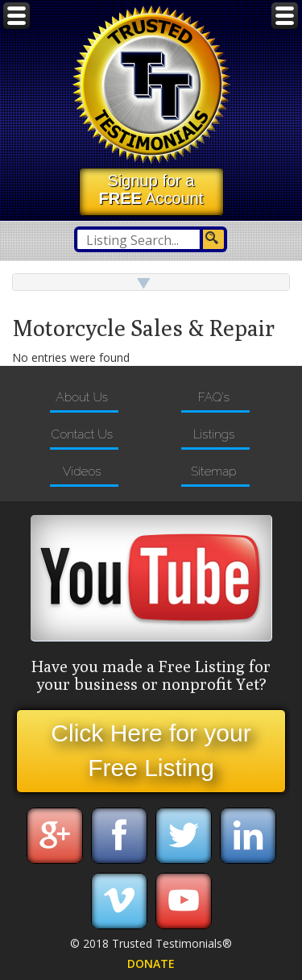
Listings (213, 434)
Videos (82, 471)
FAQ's (214, 397)
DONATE (151, 963)
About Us (82, 397)
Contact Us (82, 434)
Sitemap (214, 471)
